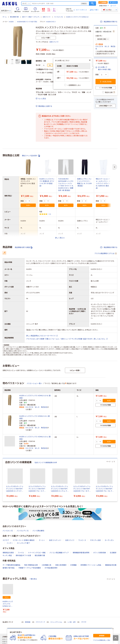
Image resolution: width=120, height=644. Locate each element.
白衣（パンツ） (47, 17)
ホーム (5, 17)
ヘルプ (114, 6)
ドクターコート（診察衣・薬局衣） (24, 540)
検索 (92, 3)
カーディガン (109, 540)
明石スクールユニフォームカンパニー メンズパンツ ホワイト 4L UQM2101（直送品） (103, 183)
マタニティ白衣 (95, 540)
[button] (103, 68)
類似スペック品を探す (31, 156)
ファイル (21, 553)
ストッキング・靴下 (23, 543)
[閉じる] (113, 629)
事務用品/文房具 (8, 553)
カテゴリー (6, 11)
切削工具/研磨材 (61, 565)
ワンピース (82, 540)
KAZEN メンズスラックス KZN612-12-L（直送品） (34, 417)
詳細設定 (84, 3)
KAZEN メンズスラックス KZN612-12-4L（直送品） (8, 604)
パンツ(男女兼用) (38, 531)
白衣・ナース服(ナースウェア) (31, 17)
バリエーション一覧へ (34, 383)
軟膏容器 (28, 622)
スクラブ (6, 540)
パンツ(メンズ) (58, 17)
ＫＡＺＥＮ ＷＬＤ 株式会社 (105, 48)
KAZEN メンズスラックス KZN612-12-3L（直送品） (35, 397)
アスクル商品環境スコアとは (106, 254)
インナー (10, 543)
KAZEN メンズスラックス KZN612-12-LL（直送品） (35, 438)
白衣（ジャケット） (55, 540)
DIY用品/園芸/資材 (51, 568)
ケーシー (42, 540)
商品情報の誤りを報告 (24, 247)
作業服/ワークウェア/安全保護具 (30, 568)
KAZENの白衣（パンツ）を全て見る (27, 22)
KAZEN (11, 22)
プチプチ (84, 622)
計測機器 (73, 565)
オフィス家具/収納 (100, 553)
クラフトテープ (40, 622)
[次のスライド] (117, 480)
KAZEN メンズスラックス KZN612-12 (77, 17)
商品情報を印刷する (109, 22)
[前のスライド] (3, 480)
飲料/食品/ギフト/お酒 (23, 555)
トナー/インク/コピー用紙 (37, 553)
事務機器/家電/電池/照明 (81, 553)
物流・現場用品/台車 (31, 565)
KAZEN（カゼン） (51, 22)
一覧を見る (33, 579)
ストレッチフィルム (56, 622)
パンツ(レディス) (23, 531)
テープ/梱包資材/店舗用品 (11, 565)
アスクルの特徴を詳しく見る (102, 640)
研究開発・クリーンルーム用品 (91, 565)
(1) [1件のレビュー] (50, 214)
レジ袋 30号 (72, 622)
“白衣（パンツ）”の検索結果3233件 (46, 463)
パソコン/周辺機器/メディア (59, 553)
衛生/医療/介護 (14, 17)
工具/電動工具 (46, 565)
